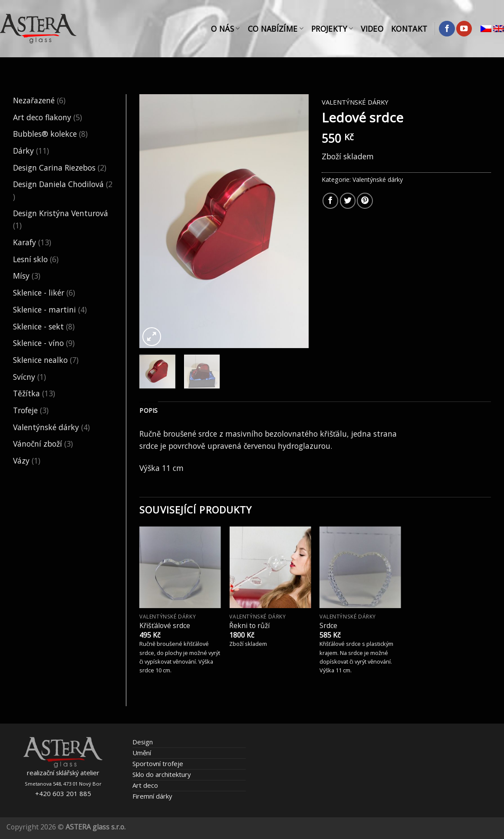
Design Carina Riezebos (54, 168)
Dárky (23, 151)
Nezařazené (34, 100)
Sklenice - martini (44, 309)
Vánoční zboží (38, 444)
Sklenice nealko (40, 360)
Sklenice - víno (38, 343)
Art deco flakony (42, 117)
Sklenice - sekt (38, 326)
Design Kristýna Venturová (61, 213)
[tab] (148, 411)
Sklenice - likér (39, 293)
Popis (148, 410)
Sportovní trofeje (158, 763)
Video (372, 29)
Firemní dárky (152, 796)
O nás (225, 29)
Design (143, 742)
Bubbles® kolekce (45, 134)
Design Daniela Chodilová (58, 184)
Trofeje (25, 410)
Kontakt (409, 29)
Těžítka (26, 393)
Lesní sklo (30, 259)
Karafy (25, 242)
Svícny (24, 377)
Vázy (21, 461)
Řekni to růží (249, 626)
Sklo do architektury (161, 774)
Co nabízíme (276, 29)
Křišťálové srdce (165, 626)
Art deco (145, 785)
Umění (142, 753)
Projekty (332, 29)
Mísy (21, 276)
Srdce (328, 626)
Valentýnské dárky (46, 427)
